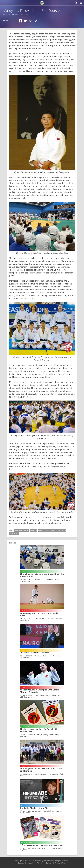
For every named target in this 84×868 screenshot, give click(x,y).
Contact (21, 863)
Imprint (30, 863)
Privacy (39, 863)
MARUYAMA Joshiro (22, 530)
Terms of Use (60, 863)
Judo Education (44, 530)
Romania (34, 530)
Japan (53, 530)
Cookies (49, 863)
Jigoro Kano (14, 534)
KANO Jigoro (61, 530)
